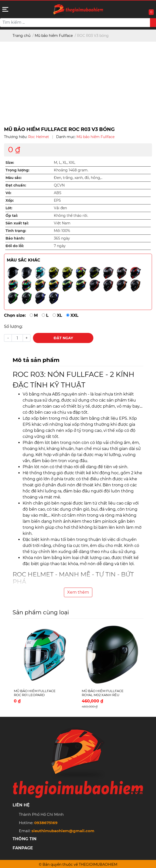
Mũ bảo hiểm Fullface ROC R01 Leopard (35, 693)
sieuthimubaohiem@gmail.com (63, 831)
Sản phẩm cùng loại (41, 612)
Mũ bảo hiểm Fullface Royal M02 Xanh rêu (103, 693)
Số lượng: (13, 326)
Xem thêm (78, 592)
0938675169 (46, 823)
